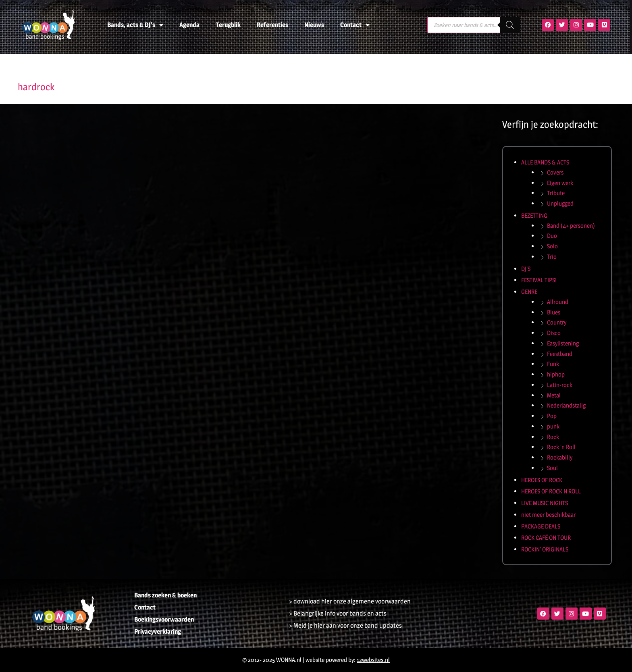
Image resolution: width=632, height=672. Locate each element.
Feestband (560, 354)
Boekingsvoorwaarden (164, 619)
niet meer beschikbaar (548, 515)
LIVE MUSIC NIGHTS (545, 503)
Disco (554, 333)
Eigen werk (560, 183)
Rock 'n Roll (561, 447)
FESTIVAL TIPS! (539, 280)
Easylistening (563, 343)
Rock (553, 437)
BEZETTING (534, 215)
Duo (552, 236)
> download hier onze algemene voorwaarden (350, 601)
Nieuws (314, 25)
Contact (355, 25)
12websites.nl (373, 660)
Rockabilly (560, 457)
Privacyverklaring (158, 631)
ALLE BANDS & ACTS (545, 162)
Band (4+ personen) (571, 226)
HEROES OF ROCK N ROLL (551, 491)
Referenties (272, 25)
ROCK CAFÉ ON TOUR (546, 538)
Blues (554, 312)
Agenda (189, 25)
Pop (552, 416)
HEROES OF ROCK (542, 480)
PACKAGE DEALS (541, 526)
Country (557, 322)
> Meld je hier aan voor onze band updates (345, 625)
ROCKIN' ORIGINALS (545, 549)
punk (553, 426)
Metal (554, 395)
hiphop (556, 374)
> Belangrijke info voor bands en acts (338, 613)
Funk (553, 364)
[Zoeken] (510, 25)
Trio (552, 257)
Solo (552, 246)
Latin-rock (560, 385)
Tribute (556, 193)
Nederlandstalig (566, 405)
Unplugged (560, 203)
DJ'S (526, 269)
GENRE (529, 292)
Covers (555, 172)
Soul (552, 468)
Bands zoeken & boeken (165, 595)
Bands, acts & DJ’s (135, 25)
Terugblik (228, 25)
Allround (558, 302)
